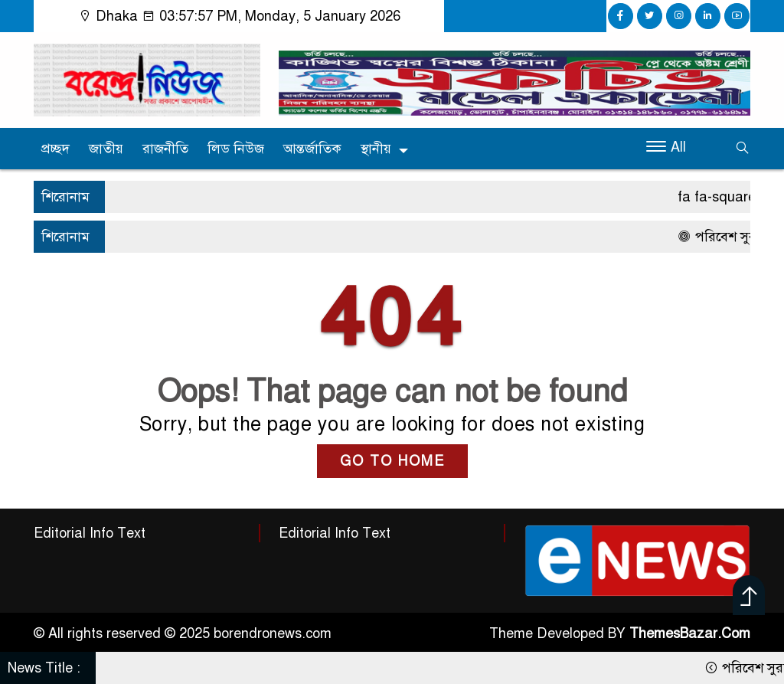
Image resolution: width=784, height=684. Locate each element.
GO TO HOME (392, 461)
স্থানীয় (376, 149)
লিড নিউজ (236, 149)
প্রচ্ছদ (56, 149)
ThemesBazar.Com (690, 633)
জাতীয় (106, 149)
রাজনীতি (165, 149)
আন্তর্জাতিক (312, 149)
